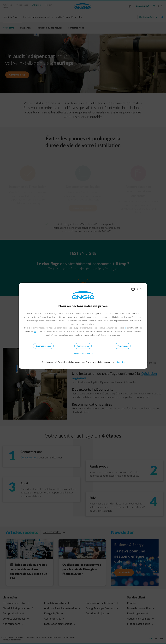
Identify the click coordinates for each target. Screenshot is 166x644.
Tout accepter (83, 346)
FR (133, 289)
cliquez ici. (120, 362)
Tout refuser (123, 346)
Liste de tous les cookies (83, 354)
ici (125, 328)
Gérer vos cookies (43, 346)
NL (137, 289)
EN (141, 289)
